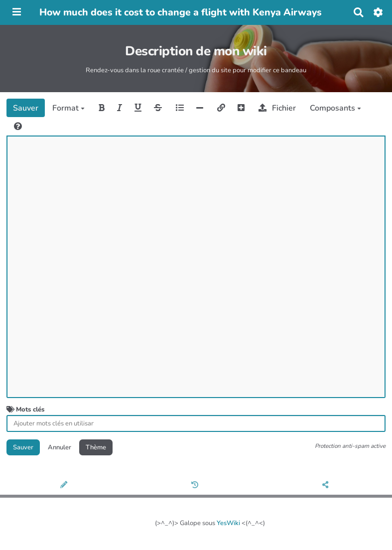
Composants (335, 108)
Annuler (60, 447)
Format (68, 108)
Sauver (26, 108)
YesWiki (228, 523)
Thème (96, 447)
